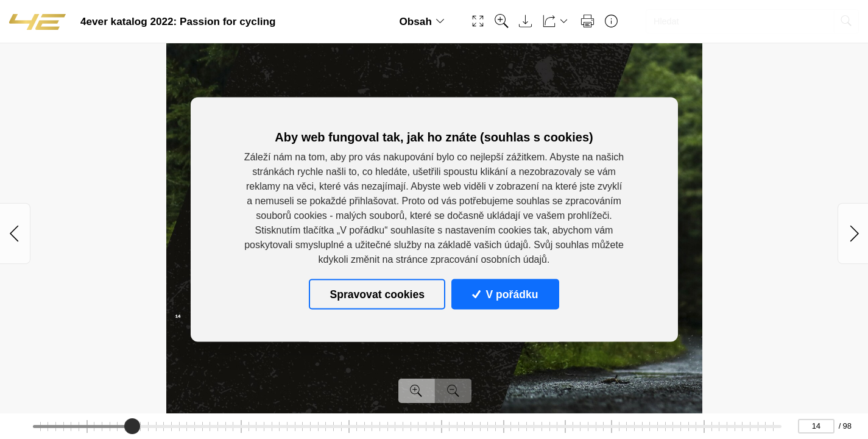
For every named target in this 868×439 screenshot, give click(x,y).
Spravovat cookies (377, 294)
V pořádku (505, 294)
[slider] (132, 426)
